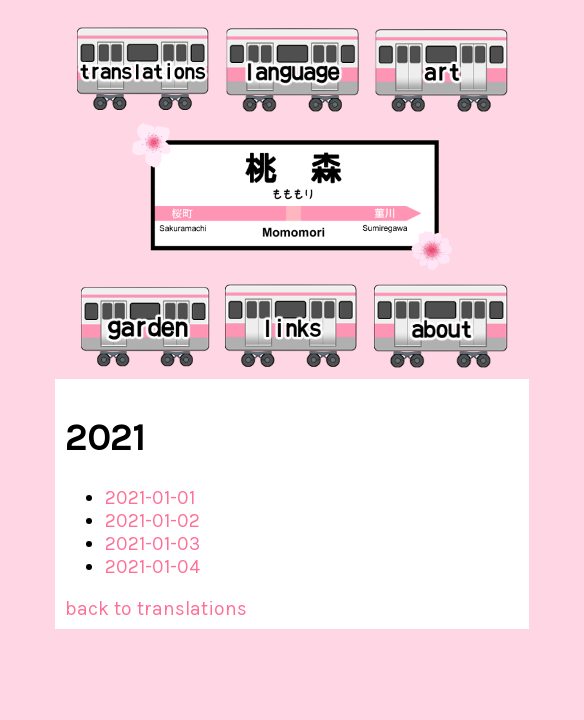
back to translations (156, 608)
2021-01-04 (152, 566)
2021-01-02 (152, 520)
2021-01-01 (150, 497)
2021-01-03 (152, 543)
